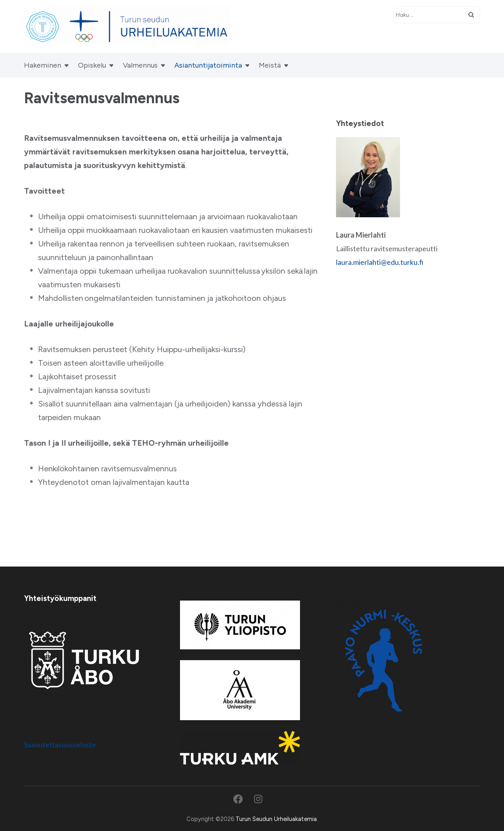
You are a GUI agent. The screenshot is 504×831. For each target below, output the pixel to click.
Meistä (270, 65)
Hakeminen (43, 65)
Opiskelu (92, 65)
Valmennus (140, 65)
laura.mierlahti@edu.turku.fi (380, 262)
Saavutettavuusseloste (60, 745)
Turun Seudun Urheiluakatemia (276, 819)
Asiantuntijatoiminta (208, 65)
